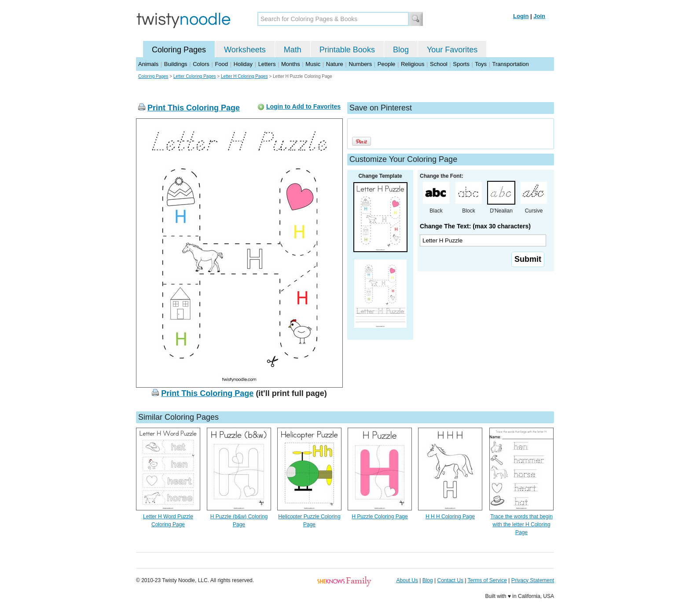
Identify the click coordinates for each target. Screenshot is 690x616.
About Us (407, 580)
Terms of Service (487, 580)
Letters (267, 64)
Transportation (510, 64)
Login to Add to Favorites (303, 106)
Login (521, 16)
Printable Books (347, 50)
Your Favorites (452, 50)
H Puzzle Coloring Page (380, 517)
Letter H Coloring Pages (244, 76)
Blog (401, 50)
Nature (335, 64)
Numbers (360, 64)
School (439, 64)
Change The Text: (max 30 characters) (475, 226)
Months (291, 64)
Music (313, 64)
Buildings (176, 64)
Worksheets (245, 50)
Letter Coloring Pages (195, 76)
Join (539, 16)
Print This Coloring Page (194, 108)
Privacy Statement (533, 580)
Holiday (243, 64)
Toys (481, 64)
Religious (413, 64)
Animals (148, 64)
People (386, 64)
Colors (201, 64)
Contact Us (450, 580)
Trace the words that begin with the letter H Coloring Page (521, 524)
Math (293, 50)
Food (221, 64)
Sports (461, 64)
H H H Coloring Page (450, 517)
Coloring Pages (179, 50)
